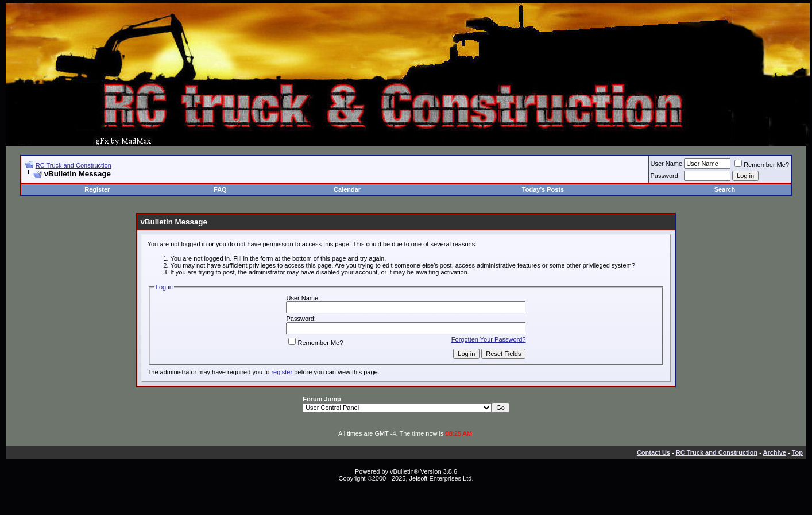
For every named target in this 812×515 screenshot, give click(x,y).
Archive (775, 452)
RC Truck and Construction (74, 165)
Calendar (347, 189)
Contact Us (654, 452)
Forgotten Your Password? (489, 339)
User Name (667, 164)
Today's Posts (543, 189)
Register (97, 189)
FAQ (220, 189)
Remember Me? (762, 165)
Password (664, 176)
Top (797, 452)
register (282, 372)
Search (725, 189)
